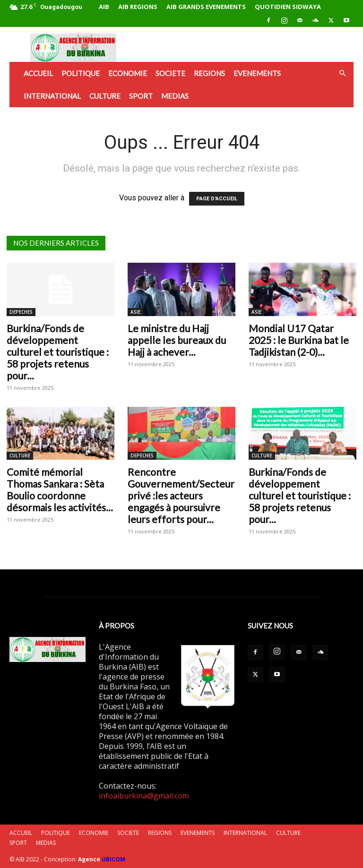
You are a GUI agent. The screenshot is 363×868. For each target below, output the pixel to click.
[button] (342, 73)
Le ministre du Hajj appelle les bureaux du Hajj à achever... (177, 340)
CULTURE (105, 96)
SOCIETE (170, 73)
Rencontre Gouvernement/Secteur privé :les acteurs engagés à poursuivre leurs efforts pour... (181, 495)
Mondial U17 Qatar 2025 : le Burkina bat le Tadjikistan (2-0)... (299, 340)
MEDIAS (175, 96)
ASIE (135, 312)
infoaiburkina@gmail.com (144, 796)
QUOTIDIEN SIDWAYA (288, 7)
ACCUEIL (38, 73)
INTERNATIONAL (52, 96)
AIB (104, 7)
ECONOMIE (128, 73)
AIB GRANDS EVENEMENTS (206, 7)
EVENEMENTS (257, 73)
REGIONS (209, 73)
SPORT (141, 96)
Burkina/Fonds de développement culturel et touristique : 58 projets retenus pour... (58, 352)
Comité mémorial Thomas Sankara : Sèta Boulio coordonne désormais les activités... (60, 490)
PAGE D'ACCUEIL (217, 199)
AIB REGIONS (138, 7)
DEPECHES (21, 312)
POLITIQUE (81, 73)
